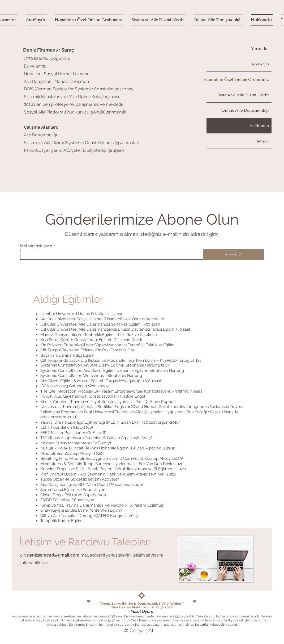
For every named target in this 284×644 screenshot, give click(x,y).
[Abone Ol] (233, 254)
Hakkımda (259, 126)
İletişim (262, 141)
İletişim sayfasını (147, 555)
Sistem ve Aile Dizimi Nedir (243, 95)
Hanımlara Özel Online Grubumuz (238, 79)
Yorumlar (260, 49)
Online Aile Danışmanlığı (245, 110)
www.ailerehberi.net (67, 616)
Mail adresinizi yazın (36, 246)
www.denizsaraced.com (30, 616)
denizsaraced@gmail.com (53, 555)
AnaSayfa (260, 64)
